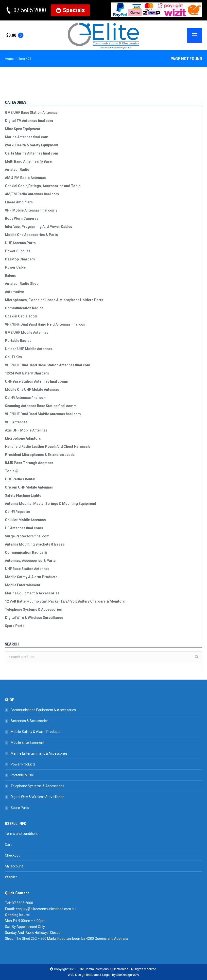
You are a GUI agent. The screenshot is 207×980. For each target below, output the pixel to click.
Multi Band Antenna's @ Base (28, 161)
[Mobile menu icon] (195, 35)
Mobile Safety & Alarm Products (31, 577)
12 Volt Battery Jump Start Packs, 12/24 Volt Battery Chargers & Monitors (65, 601)
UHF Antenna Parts (20, 243)
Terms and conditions (22, 834)
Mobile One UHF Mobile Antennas (32, 390)
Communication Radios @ (26, 552)
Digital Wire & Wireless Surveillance (34, 618)
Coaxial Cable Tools (21, 316)
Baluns (10, 275)
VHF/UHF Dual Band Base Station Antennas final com (48, 365)
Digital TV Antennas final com (29, 121)
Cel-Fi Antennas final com (26, 398)
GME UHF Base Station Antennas (31, 113)
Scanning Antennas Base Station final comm (41, 406)
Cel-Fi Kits (13, 357)
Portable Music (22, 775)
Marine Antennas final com (27, 137)
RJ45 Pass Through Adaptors (29, 463)
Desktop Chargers (20, 259)
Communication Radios (24, 308)
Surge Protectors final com (27, 536)
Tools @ (12, 471)
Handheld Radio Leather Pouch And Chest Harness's (48, 447)
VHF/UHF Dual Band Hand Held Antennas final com (46, 324)
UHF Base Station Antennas (27, 569)
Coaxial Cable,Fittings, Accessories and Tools (43, 186)
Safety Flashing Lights (23, 495)
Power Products (23, 764)
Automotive (14, 292)
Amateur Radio (17, 170)
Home (9, 59)
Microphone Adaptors (23, 438)
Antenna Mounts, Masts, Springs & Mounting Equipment (51, 504)
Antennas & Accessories (30, 721)
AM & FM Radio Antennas (25, 178)
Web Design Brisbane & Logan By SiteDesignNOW (103, 975)
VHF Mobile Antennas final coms (31, 210)
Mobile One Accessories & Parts (31, 235)
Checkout (12, 855)
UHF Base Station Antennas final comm (37, 381)
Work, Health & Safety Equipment (32, 145)
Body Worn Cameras (22, 218)
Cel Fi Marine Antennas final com (32, 153)
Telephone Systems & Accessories (33, 609)
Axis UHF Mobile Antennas (26, 430)
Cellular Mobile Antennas (25, 520)
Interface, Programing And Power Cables (39, 227)
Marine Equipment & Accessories (32, 593)
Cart (8, 844)
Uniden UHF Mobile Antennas (29, 349)
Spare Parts (15, 626)
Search (197, 657)
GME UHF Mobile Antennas (27, 333)
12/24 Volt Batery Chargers (27, 373)
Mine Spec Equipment (23, 129)
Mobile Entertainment (23, 585)
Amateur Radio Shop (22, 284)
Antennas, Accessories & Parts (30, 561)
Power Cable (15, 267)
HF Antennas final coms (24, 528)
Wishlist (11, 877)
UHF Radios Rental (20, 479)
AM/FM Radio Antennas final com (32, 194)
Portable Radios (18, 341)
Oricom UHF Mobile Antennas (29, 487)
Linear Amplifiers (19, 202)
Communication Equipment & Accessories (43, 710)
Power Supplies (18, 251)
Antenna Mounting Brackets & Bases (35, 544)
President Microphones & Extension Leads (40, 455)
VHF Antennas (16, 422)
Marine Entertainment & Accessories (39, 753)
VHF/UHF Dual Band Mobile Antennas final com (43, 414)
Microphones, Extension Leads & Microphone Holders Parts (54, 300)
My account (14, 866)
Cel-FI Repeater (18, 512)
